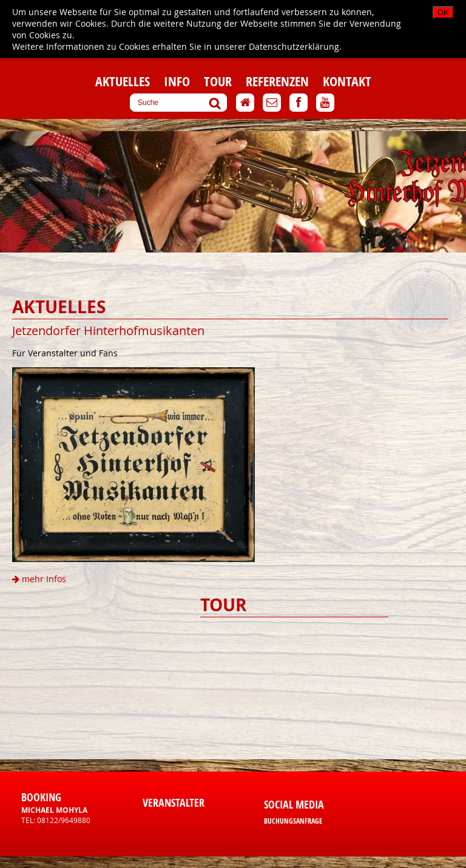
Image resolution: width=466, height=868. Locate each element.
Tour (218, 81)
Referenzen (277, 81)
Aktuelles (123, 81)
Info (177, 81)
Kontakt (347, 81)
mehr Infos (39, 579)
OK (443, 12)
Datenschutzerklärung (294, 46)
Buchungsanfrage (293, 821)
